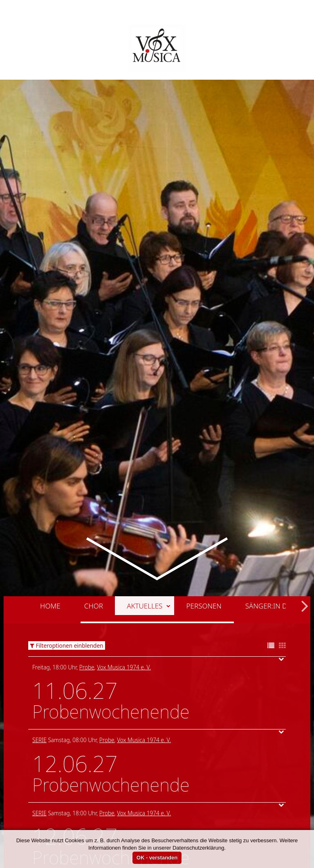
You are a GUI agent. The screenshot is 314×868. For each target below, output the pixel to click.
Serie (39, 661)
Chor (94, 527)
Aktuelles (149, 527)
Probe (87, 588)
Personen (204, 527)
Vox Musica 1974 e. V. (124, 588)
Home (50, 527)
